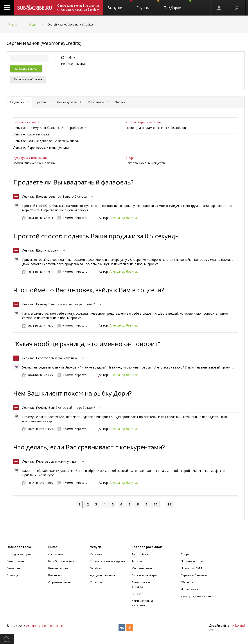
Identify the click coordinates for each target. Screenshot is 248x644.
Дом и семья (189, 589)
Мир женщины (142, 568)
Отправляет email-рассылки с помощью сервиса (78, 7)
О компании (57, 554)
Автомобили (140, 554)
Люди (33, 25)
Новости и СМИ (191, 568)
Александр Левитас (124, 218)
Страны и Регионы (194, 575)
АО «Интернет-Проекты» (45, 626)
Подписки (19, 102)
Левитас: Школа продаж (40, 250)
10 (155, 504)
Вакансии (55, 575)
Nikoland (238, 625)
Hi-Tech (137, 594)
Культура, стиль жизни (31, 158)
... (162, 504)
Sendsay (96, 568)
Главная (13, 25)
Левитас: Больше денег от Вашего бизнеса (54, 196)
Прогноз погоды (192, 561)
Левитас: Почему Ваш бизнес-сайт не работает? (58, 304)
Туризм (137, 561)
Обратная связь (60, 582)
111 (170, 504)
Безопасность (58, 568)
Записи (120, 102)
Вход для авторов (19, 554)
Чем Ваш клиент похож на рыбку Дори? (73, 393)
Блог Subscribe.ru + (62, 561)
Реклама (96, 554)
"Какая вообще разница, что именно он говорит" (87, 344)
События (96, 582)
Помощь (12, 575)
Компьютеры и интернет (144, 122)
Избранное (98, 102)
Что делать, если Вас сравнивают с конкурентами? (89, 447)
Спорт (130, 158)
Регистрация (15, 561)
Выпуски (120, 5)
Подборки (177, 5)
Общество (188, 582)
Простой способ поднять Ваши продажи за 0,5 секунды (97, 236)
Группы (148, 5)
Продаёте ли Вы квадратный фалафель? (73, 182)
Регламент (14, 568)
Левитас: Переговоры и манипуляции (50, 358)
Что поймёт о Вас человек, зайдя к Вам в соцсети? (89, 290)
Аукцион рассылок (103, 575)
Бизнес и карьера (26, 122)
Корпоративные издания (108, 561)
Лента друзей (69, 102)
